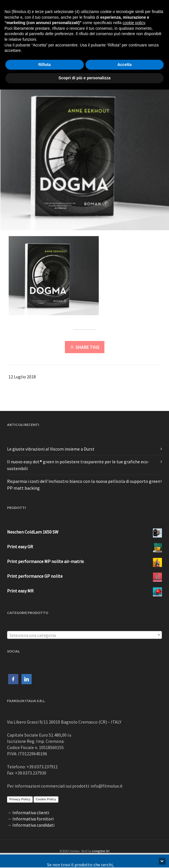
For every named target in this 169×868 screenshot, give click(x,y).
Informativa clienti (31, 812)
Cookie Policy (46, 799)
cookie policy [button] (134, 23)
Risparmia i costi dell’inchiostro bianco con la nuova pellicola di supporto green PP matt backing (84, 485)
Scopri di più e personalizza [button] (84, 78)
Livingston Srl (101, 851)
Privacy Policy (20, 799)
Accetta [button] (125, 65)
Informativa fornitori (33, 819)
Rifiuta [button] (45, 65)
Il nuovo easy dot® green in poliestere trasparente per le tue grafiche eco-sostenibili (78, 465)
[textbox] (84, 635)
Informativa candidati (33, 825)
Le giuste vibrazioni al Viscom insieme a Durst (51, 449)
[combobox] (84, 635)
